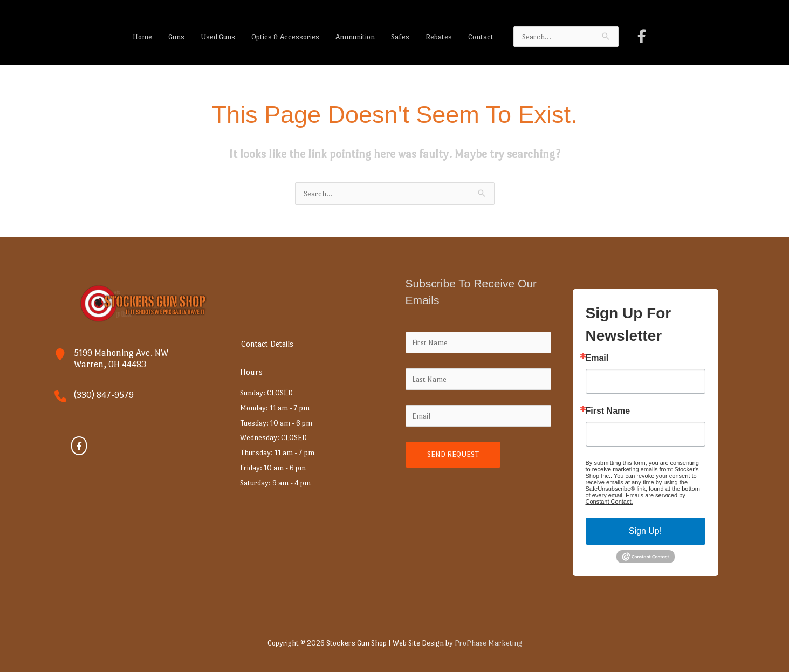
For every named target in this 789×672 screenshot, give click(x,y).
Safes (400, 37)
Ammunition (355, 37)
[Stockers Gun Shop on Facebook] (642, 36)
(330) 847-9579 (104, 395)
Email (597, 358)
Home (142, 37)
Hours (252, 372)
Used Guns (218, 37)
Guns (176, 37)
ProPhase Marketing (488, 643)
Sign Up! (645, 531)
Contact (481, 37)
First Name (608, 411)
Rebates (439, 37)
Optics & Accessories (285, 37)
